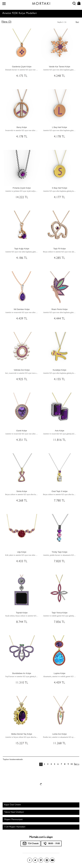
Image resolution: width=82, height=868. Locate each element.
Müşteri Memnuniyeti (13, 820)
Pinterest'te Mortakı (41, 860)
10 (71, 764)
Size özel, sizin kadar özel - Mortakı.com (41, 3)
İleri (77, 22)
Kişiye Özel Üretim (13, 805)
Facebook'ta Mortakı (30, 860)
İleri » (77, 764)
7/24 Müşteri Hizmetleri (15, 827)
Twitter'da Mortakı (35, 860)
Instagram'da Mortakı (47, 860)
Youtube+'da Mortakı (52, 860)
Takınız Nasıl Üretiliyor (14, 812)
